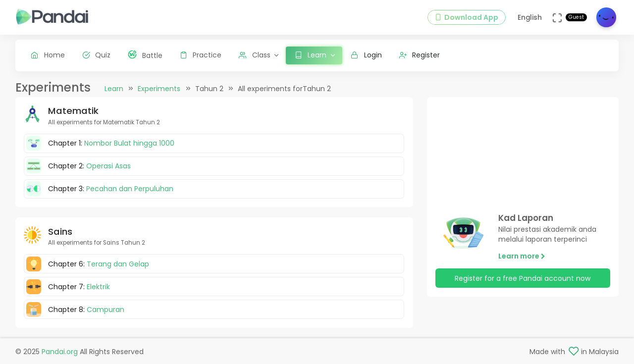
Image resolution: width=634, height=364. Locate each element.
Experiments (159, 89)
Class (255, 55)
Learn (114, 89)
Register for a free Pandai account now (523, 278)
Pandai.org (60, 352)
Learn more (522, 256)
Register (420, 55)
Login (366, 55)
